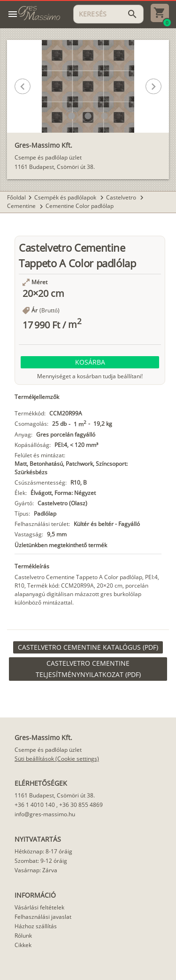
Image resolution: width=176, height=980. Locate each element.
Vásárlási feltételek (39, 907)
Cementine (22, 206)
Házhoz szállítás (36, 926)
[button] (72, 116)
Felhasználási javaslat (43, 917)
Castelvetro (122, 197)
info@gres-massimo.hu (45, 814)
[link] (88, 647)
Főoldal (16, 197)
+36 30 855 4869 (81, 805)
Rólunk (23, 936)
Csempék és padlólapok (66, 197)
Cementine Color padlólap (80, 206)
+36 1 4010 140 (35, 805)
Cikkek (23, 945)
